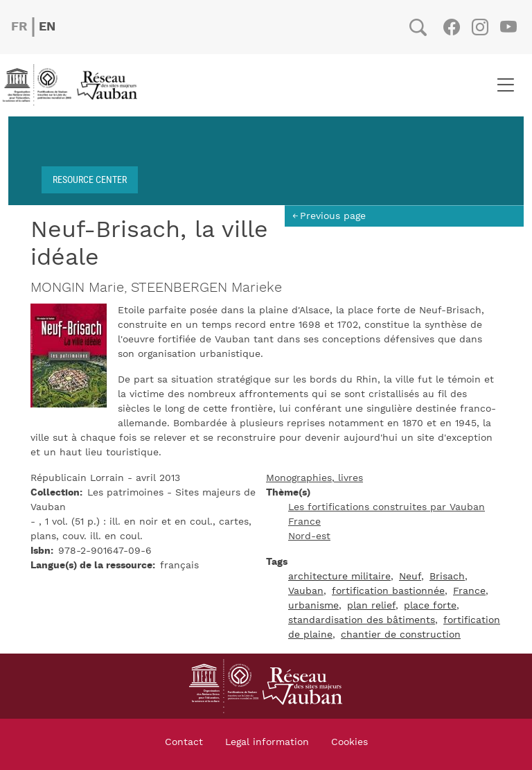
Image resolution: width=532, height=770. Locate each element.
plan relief (371, 606)
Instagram (480, 27)
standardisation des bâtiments (362, 620)
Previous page (333, 216)
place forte (430, 606)
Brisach (447, 577)
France (304, 522)
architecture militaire (339, 577)
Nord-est (309, 536)
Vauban (306, 591)
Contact (184, 742)
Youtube (508, 27)
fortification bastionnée (388, 591)
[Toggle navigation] (505, 85)
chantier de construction (401, 635)
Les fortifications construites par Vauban (387, 507)
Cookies (349, 742)
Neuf (410, 577)
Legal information (267, 742)
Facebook (451, 27)
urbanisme (313, 606)
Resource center (90, 179)
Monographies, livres (314, 478)
